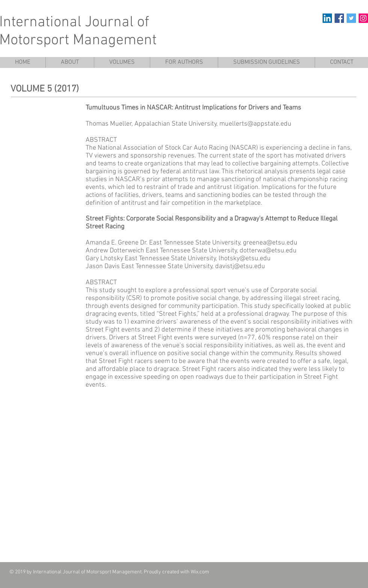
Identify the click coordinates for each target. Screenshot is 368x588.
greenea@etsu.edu (270, 243)
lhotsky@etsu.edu (245, 259)
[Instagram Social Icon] (363, 18)
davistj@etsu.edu (240, 266)
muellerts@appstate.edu (255, 124)
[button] (122, 62)
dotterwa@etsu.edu (268, 251)
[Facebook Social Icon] (339, 18)
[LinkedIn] (327, 18)
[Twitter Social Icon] (351, 18)
